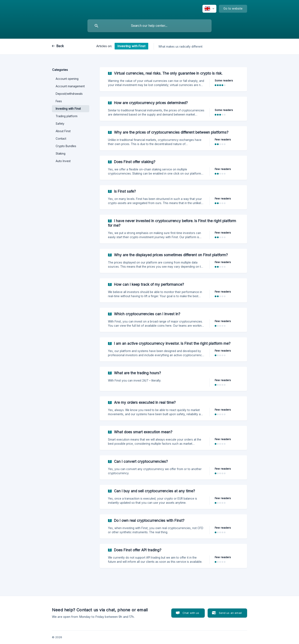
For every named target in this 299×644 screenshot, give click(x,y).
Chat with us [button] (191, 613)
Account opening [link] (67, 79)
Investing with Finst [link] (68, 109)
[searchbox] (149, 26)
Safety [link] (60, 124)
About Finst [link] (63, 131)
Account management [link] (70, 86)
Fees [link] (59, 101)
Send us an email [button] (230, 613)
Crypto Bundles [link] (66, 146)
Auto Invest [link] (63, 161)
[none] (209, 9)
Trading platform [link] (67, 116)
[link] (173, 79)
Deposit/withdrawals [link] (69, 94)
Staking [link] (61, 154)
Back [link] (60, 46)
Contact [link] (61, 139)
